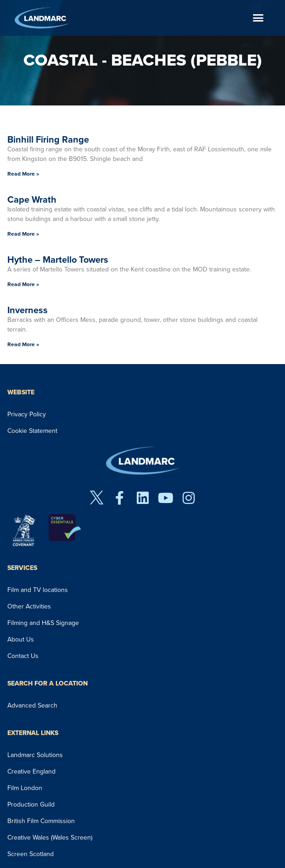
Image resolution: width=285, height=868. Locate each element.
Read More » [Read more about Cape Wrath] (23, 234)
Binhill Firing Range (48, 139)
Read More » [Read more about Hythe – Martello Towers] (23, 284)
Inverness (28, 310)
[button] (258, 18)
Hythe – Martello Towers (58, 260)
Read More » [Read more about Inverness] (23, 344)
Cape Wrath (32, 199)
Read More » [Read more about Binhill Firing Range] (23, 174)
